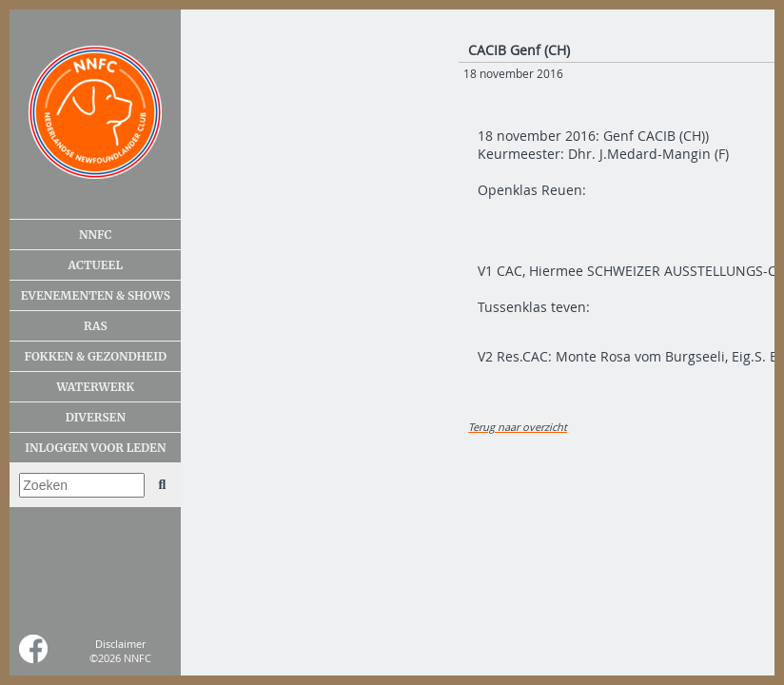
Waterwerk (95, 387)
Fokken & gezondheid (96, 356)
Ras (96, 326)
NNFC (96, 235)
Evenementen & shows (96, 295)
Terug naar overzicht (518, 427)
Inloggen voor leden (95, 448)
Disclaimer (120, 644)
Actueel (96, 265)
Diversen (96, 417)
